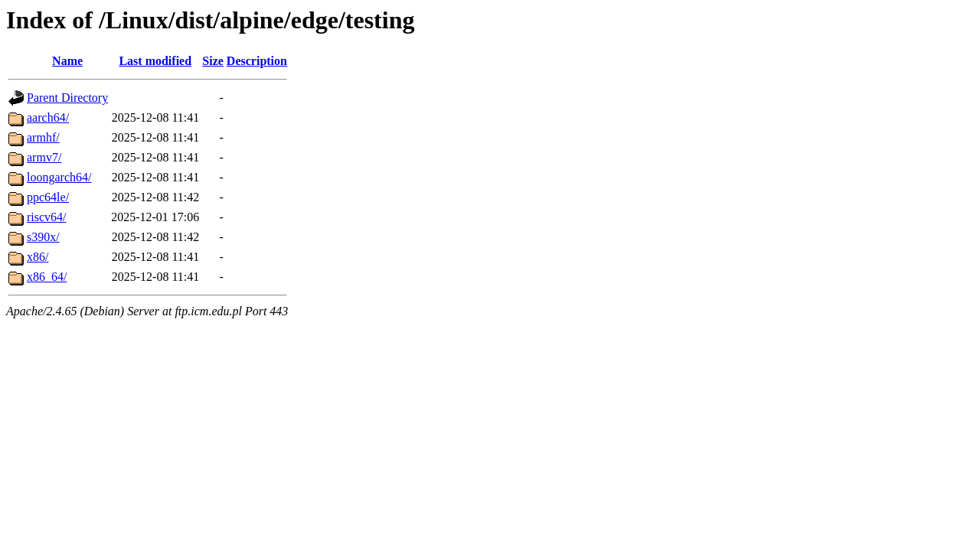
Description (257, 61)
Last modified (155, 61)
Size (213, 61)
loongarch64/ (59, 177)
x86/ (38, 257)
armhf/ (43, 137)
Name (67, 61)
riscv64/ (47, 217)
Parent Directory (67, 98)
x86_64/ (47, 277)
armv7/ (44, 157)
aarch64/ (48, 117)
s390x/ (43, 237)
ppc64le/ (48, 197)
